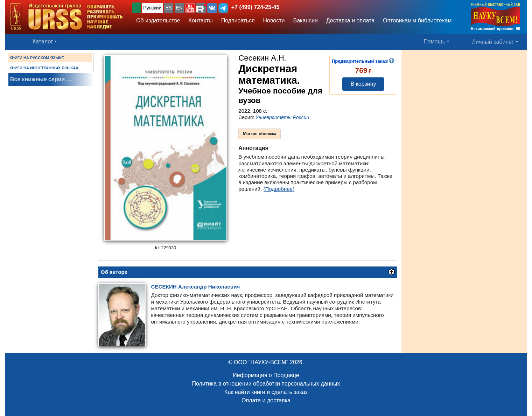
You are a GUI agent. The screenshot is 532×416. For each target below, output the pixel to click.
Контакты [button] (201, 20)
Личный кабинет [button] (493, 42)
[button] (190, 8)
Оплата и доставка (266, 400)
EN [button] (179, 8)
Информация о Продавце (266, 375)
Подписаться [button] (238, 20)
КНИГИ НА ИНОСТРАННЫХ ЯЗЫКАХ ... (46, 68)
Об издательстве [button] (158, 20)
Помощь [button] (434, 41)
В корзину (363, 84)
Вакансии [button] (306, 20)
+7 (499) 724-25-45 (255, 7)
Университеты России (282, 117)
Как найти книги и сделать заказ (266, 392)
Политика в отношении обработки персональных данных (266, 384)
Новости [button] (274, 20)
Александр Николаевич (195, 287)
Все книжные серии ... (41, 79)
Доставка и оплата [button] (350, 20)
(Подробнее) (279, 189)
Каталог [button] (43, 41)
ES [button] (169, 8)
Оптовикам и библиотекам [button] (417, 20)
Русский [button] (152, 8)
